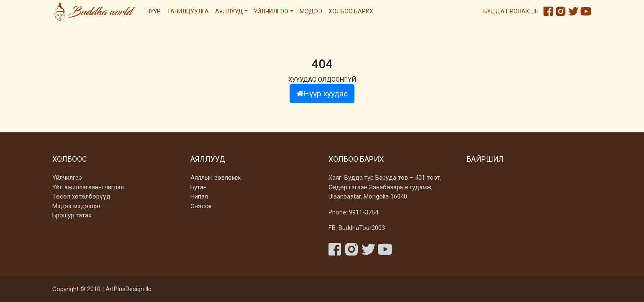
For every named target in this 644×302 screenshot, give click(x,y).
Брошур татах (72, 215)
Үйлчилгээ (271, 11)
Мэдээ (311, 11)
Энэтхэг (201, 206)
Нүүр (154, 11)
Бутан (199, 187)
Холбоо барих (351, 11)
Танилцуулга (188, 11)
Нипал (199, 196)
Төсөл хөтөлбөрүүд (81, 196)
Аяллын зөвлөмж (216, 178)
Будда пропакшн (511, 11)
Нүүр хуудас (322, 94)
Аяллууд (229, 11)
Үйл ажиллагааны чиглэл (88, 187)
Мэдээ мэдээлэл (77, 206)
